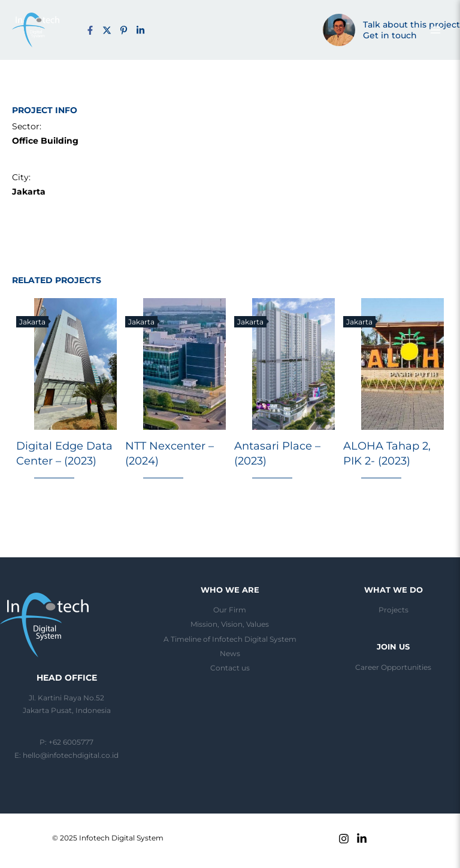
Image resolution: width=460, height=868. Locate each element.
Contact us (230, 668)
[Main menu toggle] (435, 30)
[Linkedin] (362, 839)
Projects (394, 610)
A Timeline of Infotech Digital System (230, 639)
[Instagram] (344, 839)
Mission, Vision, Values (230, 624)
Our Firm (230, 610)
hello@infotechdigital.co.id (71, 755)
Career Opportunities (393, 667)
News (230, 654)
